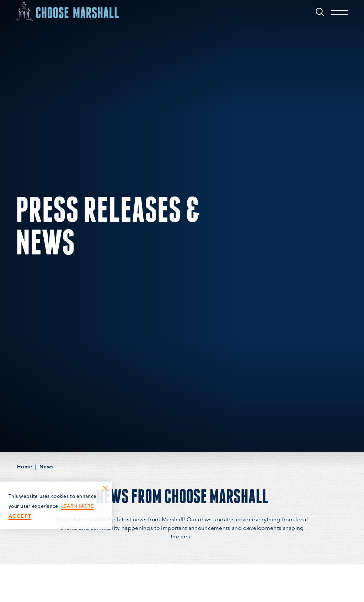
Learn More (77, 506)
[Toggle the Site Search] (320, 12)
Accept (20, 516)
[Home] (67, 12)
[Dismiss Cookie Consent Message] (105, 488)
